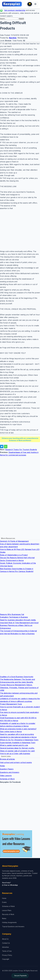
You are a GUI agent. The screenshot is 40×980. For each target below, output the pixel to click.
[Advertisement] (20, 230)
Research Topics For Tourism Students (21, 450)
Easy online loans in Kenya (11, 732)
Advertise (5, 947)
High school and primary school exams (16, 762)
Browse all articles (7, 759)
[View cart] (30, 4)
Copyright (6, 959)
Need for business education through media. (18, 620)
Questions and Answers (10, 772)
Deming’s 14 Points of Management (14, 541)
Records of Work (8, 914)
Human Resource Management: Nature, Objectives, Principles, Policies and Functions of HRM (19, 688)
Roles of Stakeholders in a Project (14, 555)
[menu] (35, 4)
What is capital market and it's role (14, 745)
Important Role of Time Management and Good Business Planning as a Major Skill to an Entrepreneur (19, 625)
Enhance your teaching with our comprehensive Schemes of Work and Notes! (20, 439)
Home (4, 898)
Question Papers (7, 769)
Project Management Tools (11, 704)
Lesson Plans (7, 910)
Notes (2, 766)
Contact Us (6, 943)
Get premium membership (15, 10)
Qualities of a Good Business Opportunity (17, 677)
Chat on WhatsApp (10, 885)
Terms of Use (7, 951)
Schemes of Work (7, 779)
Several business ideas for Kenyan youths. (17, 748)
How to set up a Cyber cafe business (15, 754)
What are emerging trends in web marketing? (18, 729)
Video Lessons (6, 776)
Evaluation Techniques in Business (14, 617)
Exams (4, 902)
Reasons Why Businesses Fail (12, 614)
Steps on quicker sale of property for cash (17, 751)
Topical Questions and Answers (13, 926)
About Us (5, 939)
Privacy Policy (7, 955)
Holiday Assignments (9, 922)
